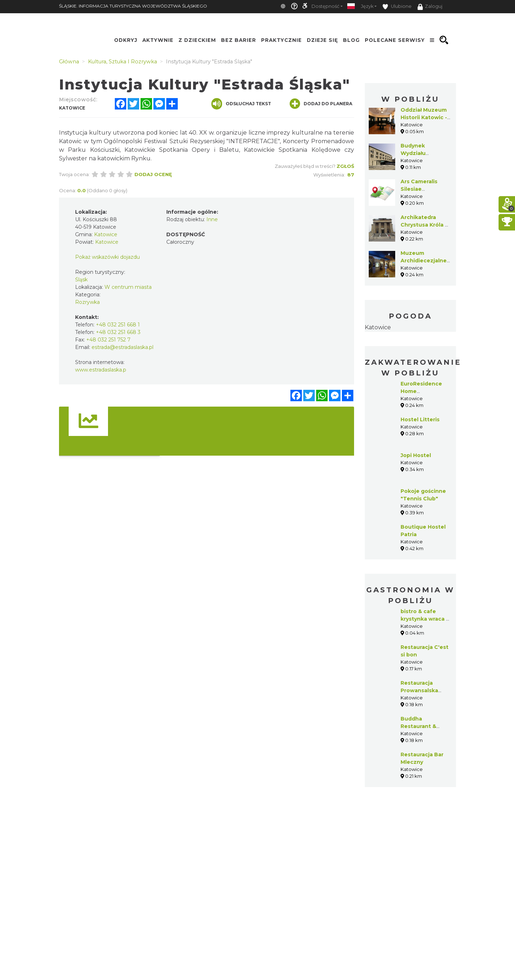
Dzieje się (322, 40)
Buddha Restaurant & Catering (418, 726)
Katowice (378, 327)
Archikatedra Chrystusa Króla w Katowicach (425, 225)
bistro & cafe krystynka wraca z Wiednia (425, 619)
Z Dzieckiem (197, 40)
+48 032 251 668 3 (118, 332)
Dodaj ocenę (153, 174)
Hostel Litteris (420, 419)
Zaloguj (430, 7)
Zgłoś (345, 166)
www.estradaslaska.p (101, 370)
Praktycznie (281, 40)
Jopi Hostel (416, 455)
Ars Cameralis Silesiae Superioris (419, 189)
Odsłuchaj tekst (241, 104)
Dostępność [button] (325, 6)
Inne (212, 219)
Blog (351, 40)
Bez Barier (239, 40)
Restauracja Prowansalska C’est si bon (419, 690)
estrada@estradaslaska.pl (122, 347)
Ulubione (397, 7)
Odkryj (126, 40)
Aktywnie (158, 40)
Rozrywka (87, 302)
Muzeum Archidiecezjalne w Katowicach (424, 261)
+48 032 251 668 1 (118, 325)
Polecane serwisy (395, 40)
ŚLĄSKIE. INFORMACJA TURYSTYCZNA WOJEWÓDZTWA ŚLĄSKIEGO (133, 6)
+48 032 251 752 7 (108, 340)
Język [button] (367, 6)
